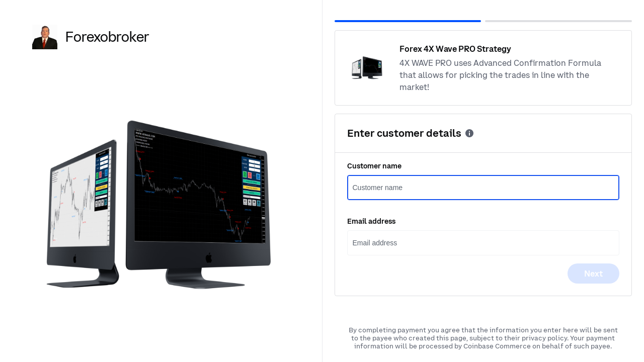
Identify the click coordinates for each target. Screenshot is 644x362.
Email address (371, 221)
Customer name (374, 166)
